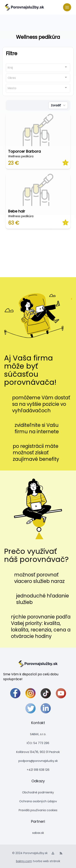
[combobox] (38, 68)
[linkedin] (46, 708)
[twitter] (31, 708)
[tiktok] (46, 693)
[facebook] (15, 693)
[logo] (24, 7)
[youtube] (61, 693)
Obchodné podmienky (38, 792)
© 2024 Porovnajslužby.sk (30, 853)
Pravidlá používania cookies (38, 810)
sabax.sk (38, 833)
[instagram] (31, 693)
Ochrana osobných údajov (38, 801)
